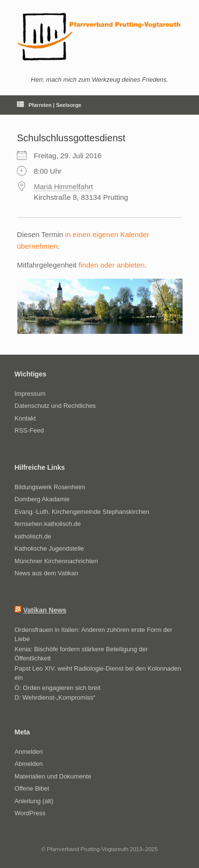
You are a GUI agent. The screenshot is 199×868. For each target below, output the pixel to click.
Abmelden (29, 764)
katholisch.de (33, 536)
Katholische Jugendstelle (49, 548)
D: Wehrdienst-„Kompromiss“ (55, 697)
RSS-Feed (29, 430)
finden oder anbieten (112, 265)
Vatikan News (45, 610)
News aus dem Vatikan (46, 573)
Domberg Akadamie (42, 499)
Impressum (30, 394)
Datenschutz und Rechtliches (55, 406)
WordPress (30, 813)
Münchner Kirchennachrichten (56, 561)
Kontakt (25, 418)
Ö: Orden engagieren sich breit (57, 688)
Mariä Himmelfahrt (64, 187)
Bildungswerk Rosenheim (50, 487)
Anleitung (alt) (34, 801)
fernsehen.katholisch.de (48, 524)
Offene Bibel (32, 788)
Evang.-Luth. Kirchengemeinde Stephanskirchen (82, 512)
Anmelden (29, 752)
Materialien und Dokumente (53, 776)
